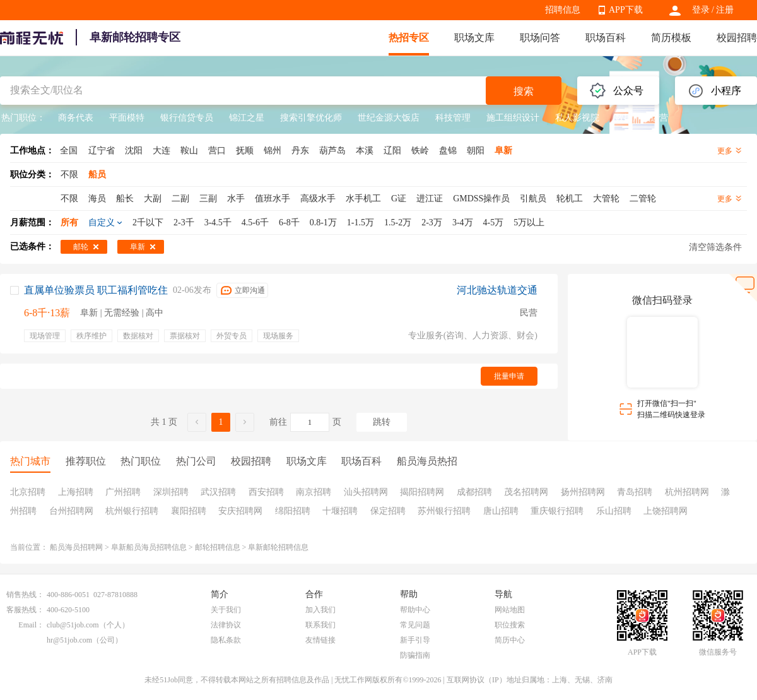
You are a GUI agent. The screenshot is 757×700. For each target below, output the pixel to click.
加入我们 (320, 610)
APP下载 (626, 10)
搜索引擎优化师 (311, 118)
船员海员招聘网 (76, 547)
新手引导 (415, 640)
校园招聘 (737, 38)
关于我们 (226, 610)
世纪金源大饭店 (389, 118)
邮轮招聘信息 (218, 547)
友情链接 (320, 640)
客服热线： (25, 610)
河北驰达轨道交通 (497, 290)
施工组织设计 (513, 118)
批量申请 (509, 376)
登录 (701, 10)
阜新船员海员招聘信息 (149, 547)
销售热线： (25, 595)
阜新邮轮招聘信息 (278, 547)
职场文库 (474, 38)
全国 (69, 151)
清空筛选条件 (715, 247)
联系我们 (320, 625)
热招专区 (409, 38)
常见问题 (415, 625)
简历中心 (510, 640)
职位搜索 (510, 625)
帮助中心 (415, 610)
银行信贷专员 (187, 118)
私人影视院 (577, 118)
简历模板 (671, 38)
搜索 (524, 91)
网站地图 (510, 610)
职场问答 (540, 38)
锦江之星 (247, 118)
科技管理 (453, 118)
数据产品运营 (642, 118)
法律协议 (226, 625)
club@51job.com (73, 625)
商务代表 (76, 118)
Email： (31, 625)
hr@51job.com (69, 640)
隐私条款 (226, 640)
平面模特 (127, 118)
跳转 (382, 422)
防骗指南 (415, 655)
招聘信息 (563, 10)
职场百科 (606, 38)
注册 (725, 10)
